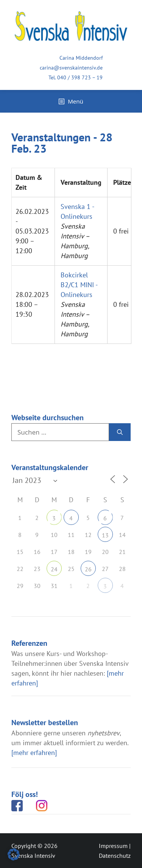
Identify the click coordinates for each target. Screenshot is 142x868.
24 (54, 569)
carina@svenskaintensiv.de (71, 68)
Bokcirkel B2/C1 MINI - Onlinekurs (79, 285)
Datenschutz (115, 856)
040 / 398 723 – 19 (80, 77)
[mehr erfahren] (34, 753)
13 (105, 535)
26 (88, 569)
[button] (14, 854)
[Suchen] (120, 432)
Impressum (113, 846)
